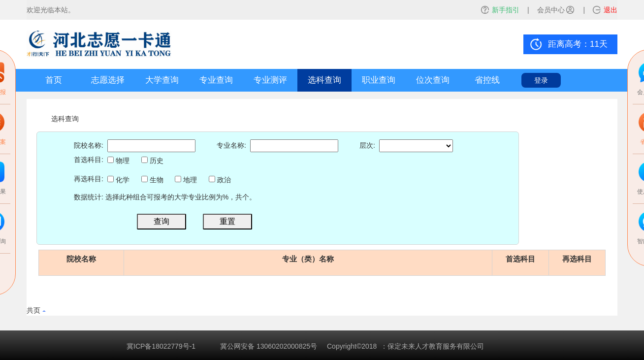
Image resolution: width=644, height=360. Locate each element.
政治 (220, 180)
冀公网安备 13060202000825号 (269, 346)
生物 (152, 180)
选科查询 (324, 80)
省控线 (487, 80)
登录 (541, 80)
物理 (118, 161)
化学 (118, 180)
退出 (611, 10)
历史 (152, 161)
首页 (54, 80)
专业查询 (216, 80)
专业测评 (270, 80)
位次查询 (433, 80)
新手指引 (506, 10)
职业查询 (379, 80)
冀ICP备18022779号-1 (161, 346)
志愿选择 (108, 80)
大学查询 (162, 80)
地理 (186, 180)
